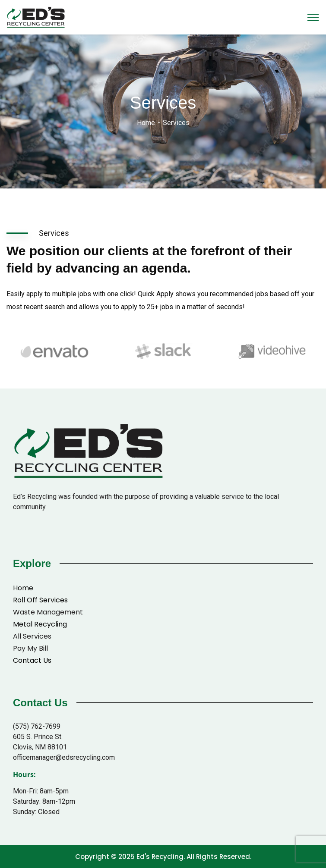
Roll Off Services (40, 600)
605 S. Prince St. (38, 737)
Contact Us (32, 660)
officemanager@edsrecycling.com (64, 757)
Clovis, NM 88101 (40, 747)
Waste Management (48, 612)
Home (146, 123)
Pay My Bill (30, 648)
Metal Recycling (40, 624)
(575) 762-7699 (37, 726)
